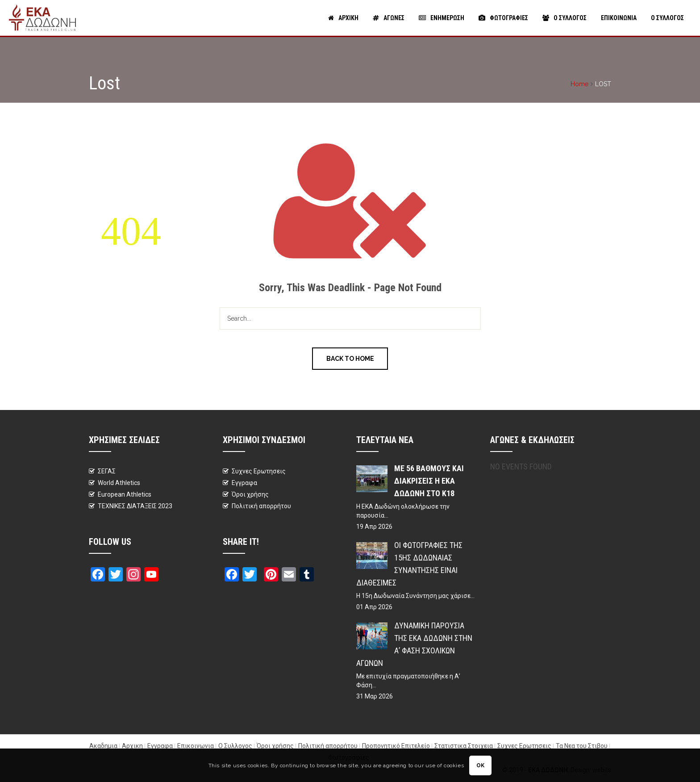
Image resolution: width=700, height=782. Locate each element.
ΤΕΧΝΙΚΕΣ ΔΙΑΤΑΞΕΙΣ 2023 (135, 506)
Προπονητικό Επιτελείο (396, 746)
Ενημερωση (442, 18)
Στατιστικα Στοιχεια (464, 746)
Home (579, 84)
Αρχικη (343, 18)
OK (481, 765)
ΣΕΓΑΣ (107, 471)
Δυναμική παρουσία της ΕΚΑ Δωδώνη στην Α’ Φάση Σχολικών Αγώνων (414, 644)
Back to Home (350, 359)
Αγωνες (389, 18)
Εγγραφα (244, 483)
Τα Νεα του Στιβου (582, 746)
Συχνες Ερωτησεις (259, 471)
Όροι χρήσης (250, 494)
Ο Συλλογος (565, 18)
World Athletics (119, 483)
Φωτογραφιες (503, 18)
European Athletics (125, 494)
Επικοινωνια (619, 18)
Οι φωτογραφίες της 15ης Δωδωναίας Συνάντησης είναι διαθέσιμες (409, 564)
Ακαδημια (103, 746)
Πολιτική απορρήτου (261, 506)
